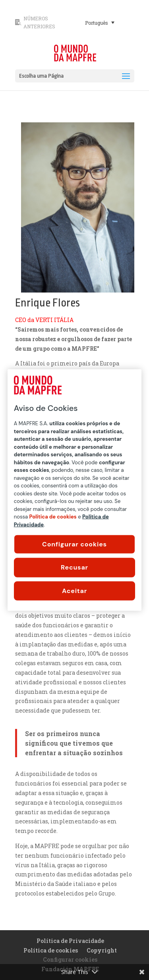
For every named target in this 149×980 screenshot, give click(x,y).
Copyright (102, 950)
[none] (107, 22)
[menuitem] (100, 22)
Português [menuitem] (97, 23)
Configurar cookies (74, 544)
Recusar (74, 567)
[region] (75, 490)
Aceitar (74, 590)
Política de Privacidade (70, 941)
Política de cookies (51, 950)
